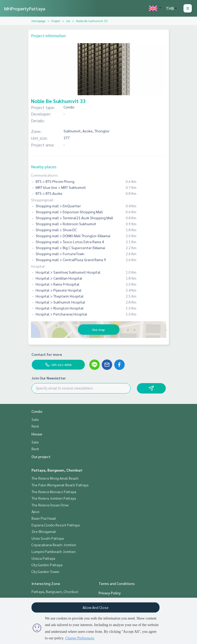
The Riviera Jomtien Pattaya (54, 498)
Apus (36, 511)
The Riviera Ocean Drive (50, 505)
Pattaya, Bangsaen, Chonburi (57, 470)
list (68, 21)
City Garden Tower (46, 571)
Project (56, 21)
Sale (35, 419)
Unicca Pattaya (43, 558)
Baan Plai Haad (44, 518)
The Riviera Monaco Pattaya (54, 492)
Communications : (45, 175)
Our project (41, 456)
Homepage (38, 21)
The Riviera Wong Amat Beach (55, 478)
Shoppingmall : (43, 200)
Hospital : (39, 266)
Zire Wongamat (44, 531)
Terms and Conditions (117, 583)
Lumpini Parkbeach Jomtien (54, 551)
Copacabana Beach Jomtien (54, 545)
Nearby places (44, 167)
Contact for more (47, 354)
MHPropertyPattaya (25, 8)
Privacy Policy (110, 593)
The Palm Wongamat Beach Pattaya (60, 485)
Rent (35, 426)
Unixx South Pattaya (48, 538)
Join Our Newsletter (49, 378)
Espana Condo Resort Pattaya (56, 525)
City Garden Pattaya (47, 565)
